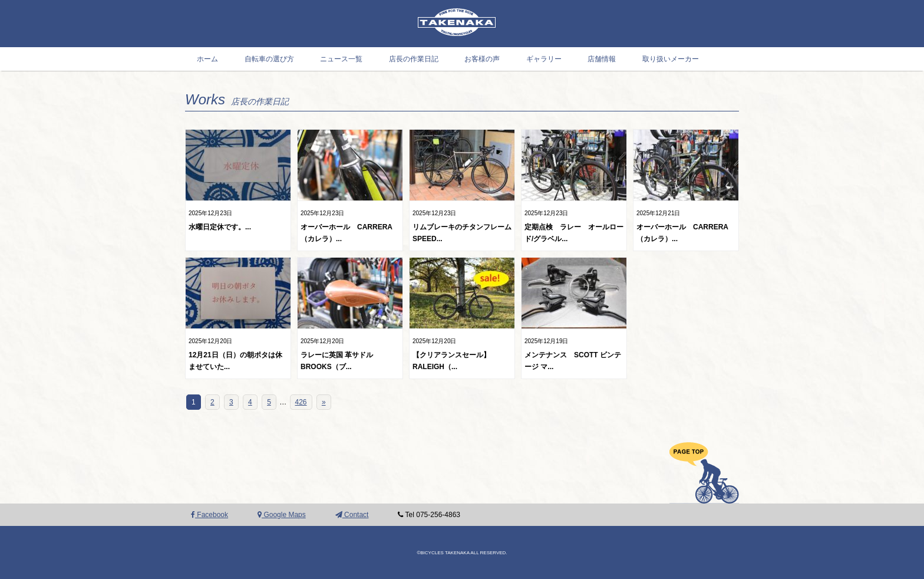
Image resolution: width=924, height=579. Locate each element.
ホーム (207, 59)
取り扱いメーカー (671, 59)
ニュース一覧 (341, 59)
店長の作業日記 (414, 59)
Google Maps (282, 515)
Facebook (209, 515)
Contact (352, 515)
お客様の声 (482, 59)
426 (301, 402)
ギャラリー (544, 59)
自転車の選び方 (269, 59)
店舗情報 (602, 59)
